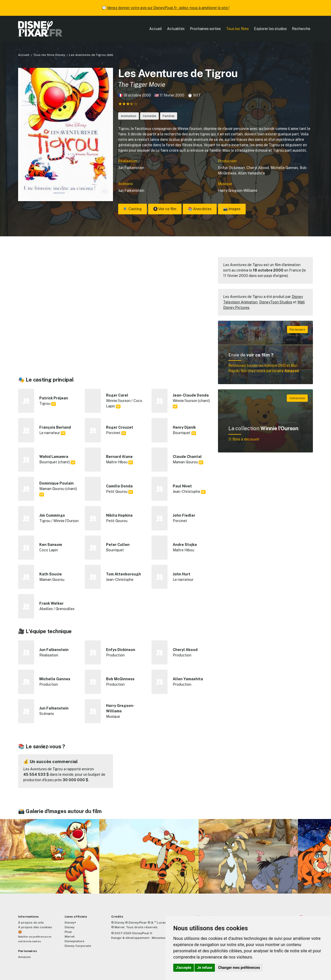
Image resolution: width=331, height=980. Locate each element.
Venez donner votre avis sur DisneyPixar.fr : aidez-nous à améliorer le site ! (168, 8)
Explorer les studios (270, 29)
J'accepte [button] (184, 968)
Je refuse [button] (205, 968)
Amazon (24, 957)
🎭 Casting (133, 209)
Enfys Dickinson (231, 168)
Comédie (149, 116)
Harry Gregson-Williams (238, 191)
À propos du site (31, 923)
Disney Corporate (78, 946)
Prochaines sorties (205, 29)
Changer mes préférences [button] (239, 968)
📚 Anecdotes (200, 209)
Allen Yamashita (251, 173)
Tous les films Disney (49, 55)
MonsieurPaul (162, 938)
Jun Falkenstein (131, 168)
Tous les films (237, 29)
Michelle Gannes (284, 168)
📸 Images (232, 209)
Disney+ (70, 923)
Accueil (156, 29)
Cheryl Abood (258, 168)
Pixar (68, 932)
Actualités (176, 29)
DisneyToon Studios (276, 302)
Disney (70, 927)
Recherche (301, 29)
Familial (169, 116)
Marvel (70, 937)
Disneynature (74, 941)
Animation (129, 116)
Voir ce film (165, 209)
